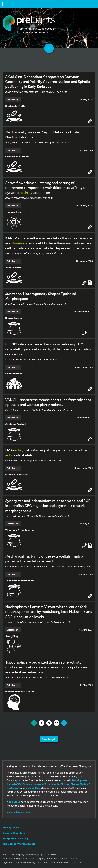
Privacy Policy (11, 827)
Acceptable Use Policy (15, 838)
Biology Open (33, 788)
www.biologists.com (18, 812)
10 (57, 723)
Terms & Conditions (14, 833)
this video (15, 802)
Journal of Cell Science (19, 784)
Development (80, 780)
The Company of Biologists (19, 844)
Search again (49, 739)
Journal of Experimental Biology (51, 784)
